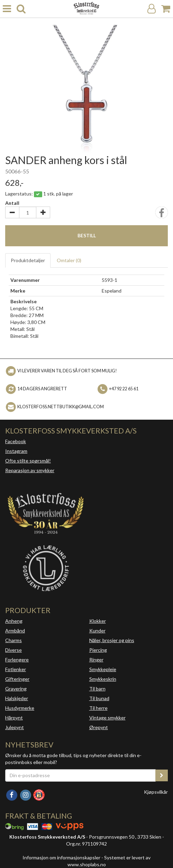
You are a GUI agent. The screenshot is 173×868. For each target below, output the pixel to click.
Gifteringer (17, 679)
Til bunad (99, 698)
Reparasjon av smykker (30, 470)
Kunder (97, 631)
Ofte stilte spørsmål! (28, 461)
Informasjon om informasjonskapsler (61, 857)
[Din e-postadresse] (80, 775)
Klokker (98, 621)
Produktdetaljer (28, 260)
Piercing (98, 650)
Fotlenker (16, 669)
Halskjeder (17, 698)
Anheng (14, 621)
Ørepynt (99, 727)
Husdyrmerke (20, 708)
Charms (13, 640)
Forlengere (17, 660)
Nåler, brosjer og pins (112, 640)
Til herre (98, 708)
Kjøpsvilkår (156, 792)
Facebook (16, 441)
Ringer (96, 660)
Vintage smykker (107, 718)
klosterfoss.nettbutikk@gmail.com (61, 407)
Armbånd (15, 631)
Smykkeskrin (103, 679)
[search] (21, 9)
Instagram (16, 451)
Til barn (97, 689)
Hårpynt (14, 718)
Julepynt (15, 727)
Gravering (16, 689)
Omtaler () (69, 260)
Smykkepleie (103, 669)
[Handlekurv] (166, 9)
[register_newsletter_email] (162, 775)
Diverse (13, 650)
